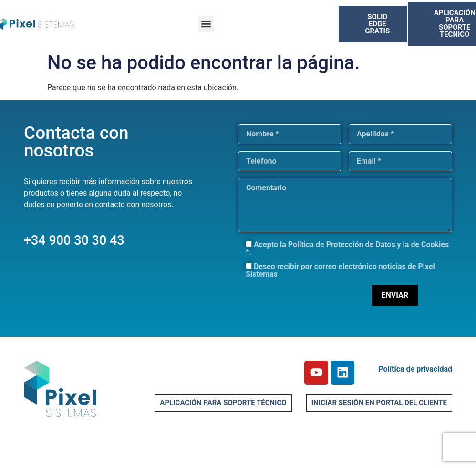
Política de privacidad (415, 369)
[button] (206, 24)
